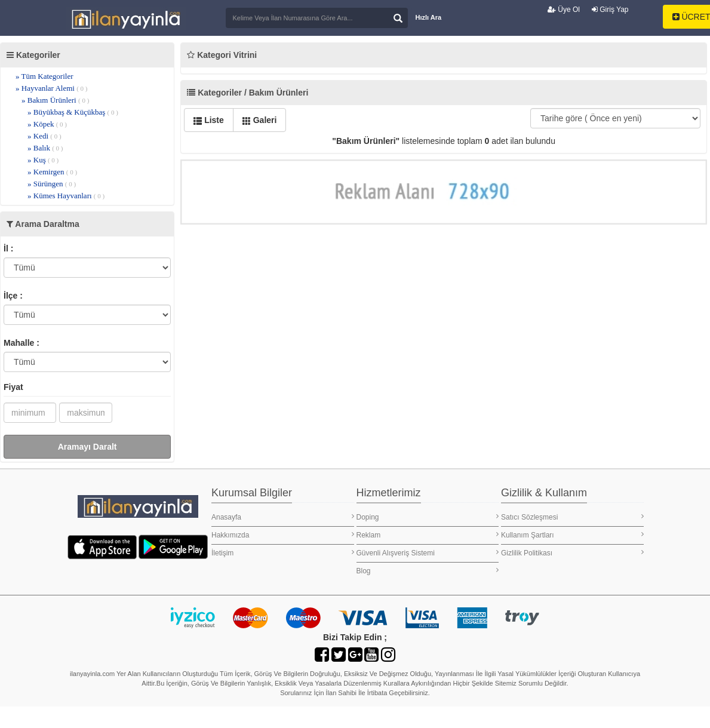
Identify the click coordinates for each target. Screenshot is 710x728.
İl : (8, 248)
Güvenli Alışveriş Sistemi (428, 553)
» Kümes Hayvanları (66, 196)
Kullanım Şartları (572, 535)
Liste (209, 120)
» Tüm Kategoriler (44, 76)
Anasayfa (283, 517)
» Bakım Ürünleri (55, 100)
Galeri (260, 120)
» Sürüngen (52, 184)
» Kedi (44, 136)
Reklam (428, 535)
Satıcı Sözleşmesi (572, 517)
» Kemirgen (52, 172)
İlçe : (13, 296)
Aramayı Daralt (87, 447)
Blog (428, 571)
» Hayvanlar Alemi (52, 88)
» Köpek (47, 124)
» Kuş (43, 160)
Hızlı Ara (429, 17)
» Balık (45, 148)
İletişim (283, 553)
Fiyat (13, 387)
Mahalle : (21, 343)
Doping (428, 517)
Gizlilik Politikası (572, 553)
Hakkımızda (283, 535)
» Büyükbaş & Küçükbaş (73, 112)
